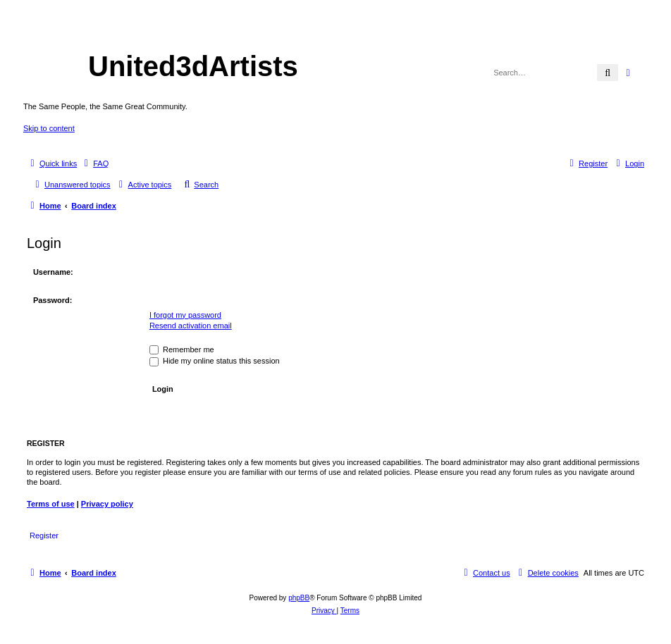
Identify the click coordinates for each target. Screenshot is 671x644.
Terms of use (51, 504)
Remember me (182, 349)
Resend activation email (191, 326)
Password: (53, 300)
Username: (53, 272)
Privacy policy (107, 504)
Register (44, 535)
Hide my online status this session (215, 361)
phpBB (299, 598)
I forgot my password (185, 315)
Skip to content (49, 128)
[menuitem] (94, 163)
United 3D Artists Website (335, 31)
